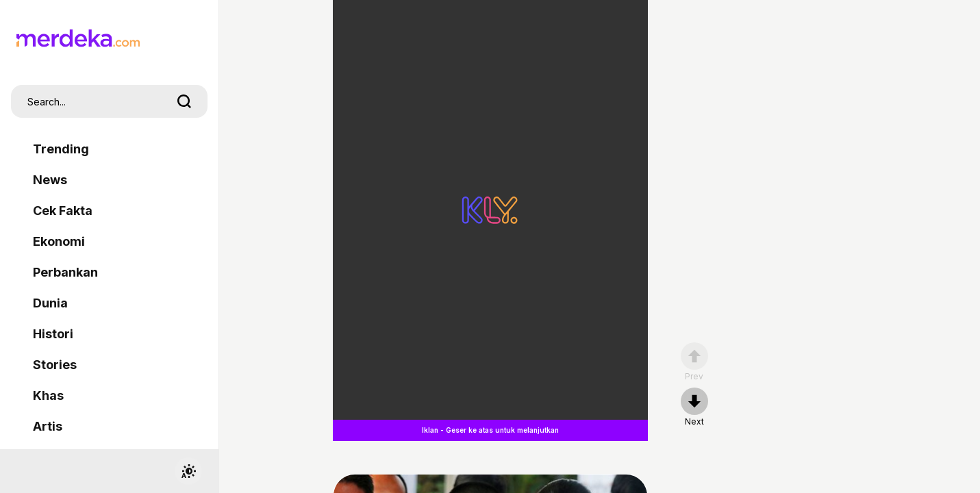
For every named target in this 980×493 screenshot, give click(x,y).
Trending (61, 149)
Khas (48, 395)
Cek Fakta (63, 211)
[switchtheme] (188, 471)
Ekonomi (59, 241)
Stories (55, 365)
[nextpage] (694, 407)
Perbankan (65, 272)
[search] (184, 101)
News (50, 180)
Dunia (50, 303)
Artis (48, 426)
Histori (53, 334)
